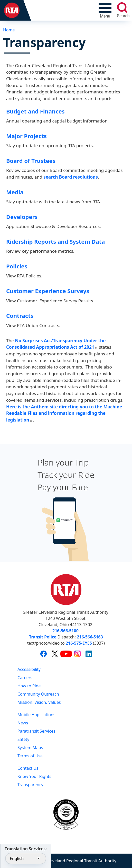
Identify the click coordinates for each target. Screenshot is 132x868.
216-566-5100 (65, 631)
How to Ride (29, 686)
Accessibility (29, 669)
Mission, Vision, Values (39, 702)
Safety (23, 739)
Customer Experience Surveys (48, 291)
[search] (122, 7)
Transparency (30, 785)
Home (9, 30)
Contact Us (28, 768)
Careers (25, 678)
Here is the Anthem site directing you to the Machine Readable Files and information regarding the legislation (64, 413)
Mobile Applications (36, 715)
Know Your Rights (34, 776)
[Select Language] (26, 858)
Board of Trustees (31, 161)
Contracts (20, 316)
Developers (22, 217)
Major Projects (26, 136)
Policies (17, 266)
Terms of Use (30, 756)
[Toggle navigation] (105, 10)
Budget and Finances (35, 111)
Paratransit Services (36, 731)
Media (15, 192)
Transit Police (43, 637)
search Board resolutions (71, 177)
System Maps (30, 748)
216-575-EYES (79, 643)
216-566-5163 (90, 637)
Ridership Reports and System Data (55, 242)
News (23, 723)
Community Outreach (38, 694)
